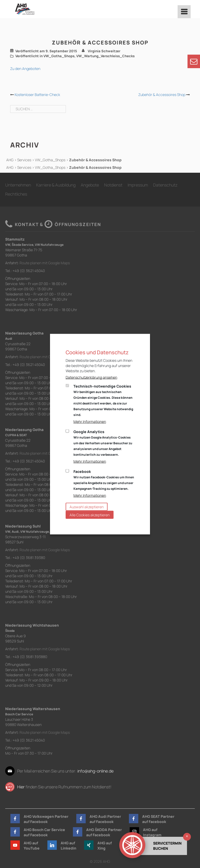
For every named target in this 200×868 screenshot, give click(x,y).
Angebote (90, 185)
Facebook (104, 480)
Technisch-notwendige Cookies (103, 400)
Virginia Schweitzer (104, 51)
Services (24, 160)
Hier (21, 787)
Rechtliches (16, 194)
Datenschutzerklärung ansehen (91, 377)
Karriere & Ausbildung (56, 185)
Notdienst (113, 185)
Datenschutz (165, 185)
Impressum (138, 185)
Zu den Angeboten (25, 69)
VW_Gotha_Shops (59, 56)
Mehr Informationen (90, 421)
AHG (10, 160)
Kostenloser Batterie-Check (37, 95)
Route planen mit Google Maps (45, 263)
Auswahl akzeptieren (87, 507)
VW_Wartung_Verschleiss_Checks (105, 56)
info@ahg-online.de (95, 771)
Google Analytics (103, 443)
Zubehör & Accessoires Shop (162, 95)
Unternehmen (18, 185)
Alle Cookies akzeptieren (90, 515)
